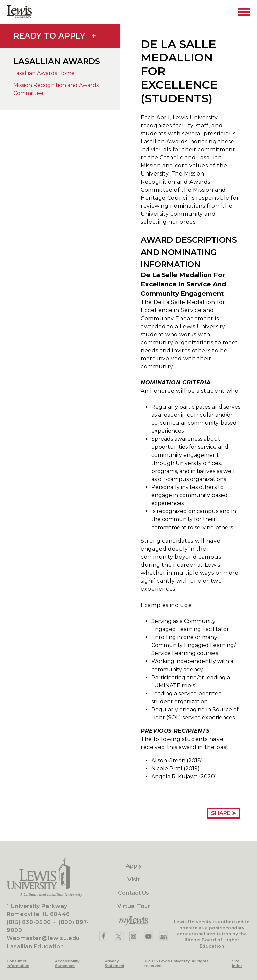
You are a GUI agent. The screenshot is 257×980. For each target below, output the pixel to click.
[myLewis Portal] (134, 921)
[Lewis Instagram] (134, 936)
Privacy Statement (115, 963)
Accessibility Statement (67, 963)
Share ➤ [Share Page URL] (224, 813)
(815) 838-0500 (29, 922)
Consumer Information (18, 963)
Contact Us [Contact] (134, 893)
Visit (134, 879)
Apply (134, 866)
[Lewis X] (119, 936)
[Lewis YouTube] (148, 936)
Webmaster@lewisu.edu (43, 938)
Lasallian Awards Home (44, 73)
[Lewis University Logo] (19, 12)
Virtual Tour (134, 906)
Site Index (237, 963)
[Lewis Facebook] (104, 936)
